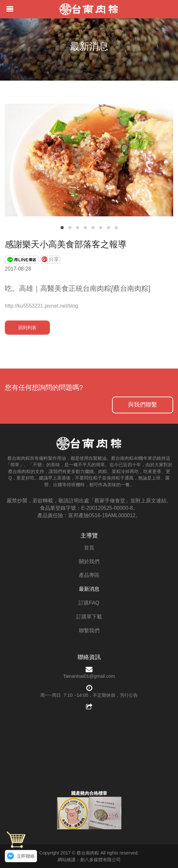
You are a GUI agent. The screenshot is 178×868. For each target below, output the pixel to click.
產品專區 (89, 575)
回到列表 (27, 328)
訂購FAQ (89, 603)
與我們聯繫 (143, 405)
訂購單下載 (89, 617)
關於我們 (89, 562)
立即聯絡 (26, 856)
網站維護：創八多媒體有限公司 (89, 860)
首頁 (89, 548)
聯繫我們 (89, 631)
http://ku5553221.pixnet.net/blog (42, 306)
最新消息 (89, 589)
